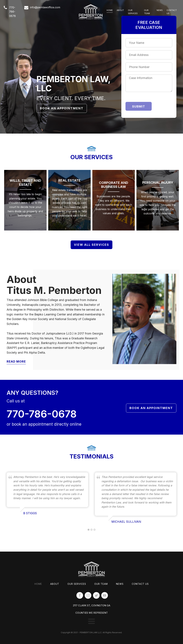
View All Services (91, 245)
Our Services (133, 12)
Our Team (147, 12)
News (160, 10)
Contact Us (172, 12)
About (120, 10)
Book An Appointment (62, 108)
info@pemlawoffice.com (45, 7)
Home (110, 10)
